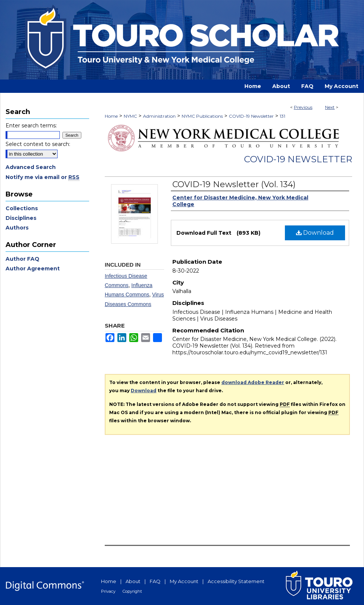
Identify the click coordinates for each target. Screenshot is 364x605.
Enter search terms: (31, 126)
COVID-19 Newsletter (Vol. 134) (234, 184)
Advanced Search (31, 167)
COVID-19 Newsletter (251, 116)
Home (111, 116)
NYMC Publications (202, 116)
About (133, 581)
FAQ (155, 581)
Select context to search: (38, 144)
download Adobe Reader (253, 382)
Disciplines (21, 218)
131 (282, 116)
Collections (22, 208)
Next (330, 107)
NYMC (130, 116)
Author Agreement (33, 269)
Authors (17, 228)
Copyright (132, 591)
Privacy (108, 591)
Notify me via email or (43, 177)
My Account (184, 581)
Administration (159, 116)
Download (315, 233)
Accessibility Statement (236, 581)
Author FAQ (22, 259)
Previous (303, 107)
